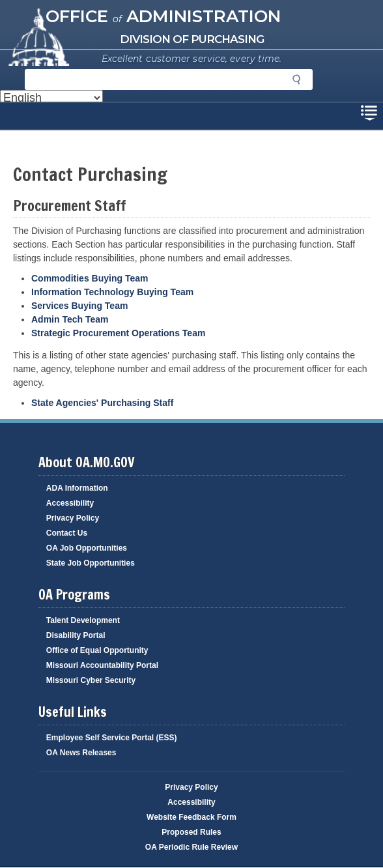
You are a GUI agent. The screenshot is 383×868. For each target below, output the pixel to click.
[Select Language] (51, 98)
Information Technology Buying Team (112, 292)
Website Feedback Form (191, 817)
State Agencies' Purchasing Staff (102, 403)
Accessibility (70, 503)
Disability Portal (76, 635)
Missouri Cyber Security (91, 680)
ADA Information (77, 488)
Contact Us (67, 533)
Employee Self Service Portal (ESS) (112, 738)
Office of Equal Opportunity (97, 650)
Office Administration (163, 16)
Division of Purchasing (192, 39)
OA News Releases (81, 753)
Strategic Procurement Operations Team (118, 333)
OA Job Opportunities (87, 548)
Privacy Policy (73, 518)
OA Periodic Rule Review (191, 847)
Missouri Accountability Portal (102, 665)
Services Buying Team (79, 306)
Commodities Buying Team (90, 278)
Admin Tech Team (71, 319)
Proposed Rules (191, 832)
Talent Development (83, 620)
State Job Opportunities (91, 563)
